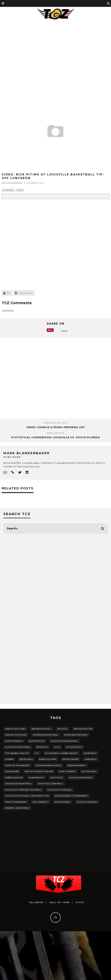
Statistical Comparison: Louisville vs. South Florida (55, 437)
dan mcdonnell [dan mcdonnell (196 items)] (77, 765)
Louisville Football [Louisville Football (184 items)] (60, 790)
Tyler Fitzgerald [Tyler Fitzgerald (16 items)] (87, 802)
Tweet (64, 331)
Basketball (8, 190)
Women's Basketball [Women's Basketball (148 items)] (17, 808)
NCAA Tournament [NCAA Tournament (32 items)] (16, 802)
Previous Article (55, 423)
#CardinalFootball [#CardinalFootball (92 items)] (76, 735)
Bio (8, 293)
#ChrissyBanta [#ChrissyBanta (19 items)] (14, 741)
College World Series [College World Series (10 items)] (49, 765)
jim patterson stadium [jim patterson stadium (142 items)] (39, 771)
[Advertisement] (33, 57)
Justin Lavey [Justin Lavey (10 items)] (89, 771)
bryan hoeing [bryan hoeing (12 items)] (71, 759)
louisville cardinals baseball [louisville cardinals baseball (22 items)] (23, 790)
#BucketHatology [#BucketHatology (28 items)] (16, 735)
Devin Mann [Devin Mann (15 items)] (12, 771)
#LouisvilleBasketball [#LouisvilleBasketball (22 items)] (64, 741)
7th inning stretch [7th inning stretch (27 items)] (17, 753)
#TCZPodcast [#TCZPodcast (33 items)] (74, 747)
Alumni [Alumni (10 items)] (9, 759)
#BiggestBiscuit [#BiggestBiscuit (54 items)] (42, 729)
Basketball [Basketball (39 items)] (26, 759)
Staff (80, 902)
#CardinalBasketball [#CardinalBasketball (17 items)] (46, 735)
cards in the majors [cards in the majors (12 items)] (17, 765)
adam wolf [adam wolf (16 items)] (90, 753)
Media (20, 190)
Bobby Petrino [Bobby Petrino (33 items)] (48, 759)
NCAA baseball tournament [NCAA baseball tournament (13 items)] (71, 796)
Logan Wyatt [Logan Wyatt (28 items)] (37, 778)
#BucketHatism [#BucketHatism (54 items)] (83, 729)
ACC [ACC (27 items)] (37, 753)
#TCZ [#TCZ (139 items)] (57, 747)
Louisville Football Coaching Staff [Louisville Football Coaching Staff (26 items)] (27, 796)
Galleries (36, 902)
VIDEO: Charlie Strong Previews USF (56, 427)
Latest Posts (25, 293)
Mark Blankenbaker (12, 183)
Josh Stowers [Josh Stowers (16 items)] (67, 771)
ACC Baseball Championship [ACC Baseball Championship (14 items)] (61, 753)
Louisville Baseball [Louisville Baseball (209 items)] (81, 778)
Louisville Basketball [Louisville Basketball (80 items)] (19, 784)
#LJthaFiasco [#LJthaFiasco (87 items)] (37, 741)
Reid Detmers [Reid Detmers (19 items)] (63, 802)
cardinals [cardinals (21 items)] (91, 759)
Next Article (56, 433)
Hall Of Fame (60, 902)
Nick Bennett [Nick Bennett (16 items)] (41, 802)
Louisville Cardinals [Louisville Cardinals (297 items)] (50, 784)
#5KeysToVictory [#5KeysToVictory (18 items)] (15, 729)
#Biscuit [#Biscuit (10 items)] (63, 729)
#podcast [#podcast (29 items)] (42, 747)
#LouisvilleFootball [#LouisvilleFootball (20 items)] (18, 747)
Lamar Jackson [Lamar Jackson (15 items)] (14, 778)
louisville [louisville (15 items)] (57, 778)
